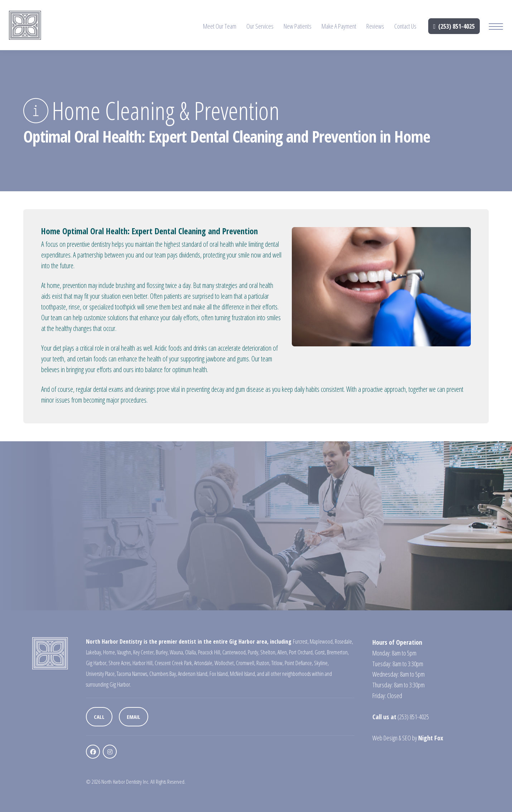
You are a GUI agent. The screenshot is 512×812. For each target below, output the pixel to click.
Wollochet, (225, 663)
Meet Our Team (220, 26)
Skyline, (321, 663)
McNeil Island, (243, 674)
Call (99, 717)
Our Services (260, 26)
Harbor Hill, (143, 663)
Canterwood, (235, 652)
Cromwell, (246, 663)
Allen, (283, 652)
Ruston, (263, 663)
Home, (110, 652)
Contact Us (405, 26)
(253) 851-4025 (454, 26)
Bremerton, (338, 652)
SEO (407, 738)
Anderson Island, (193, 674)
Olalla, (191, 652)
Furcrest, (301, 642)
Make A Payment (339, 26)
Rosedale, (344, 642)
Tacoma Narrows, (132, 674)
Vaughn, (125, 652)
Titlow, (277, 663)
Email (134, 717)
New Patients (298, 26)
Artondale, (204, 663)
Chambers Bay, (163, 674)
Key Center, (144, 652)
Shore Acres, (120, 663)
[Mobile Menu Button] (496, 27)
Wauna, (177, 652)
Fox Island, (219, 674)
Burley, (162, 652)
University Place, (101, 674)
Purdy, (253, 652)
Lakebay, (94, 652)
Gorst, (320, 652)
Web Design (385, 738)
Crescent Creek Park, (174, 663)
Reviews (375, 26)
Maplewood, (322, 642)
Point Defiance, (299, 663)
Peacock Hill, (210, 652)
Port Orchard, (301, 652)
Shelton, (268, 652)
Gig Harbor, (97, 663)
